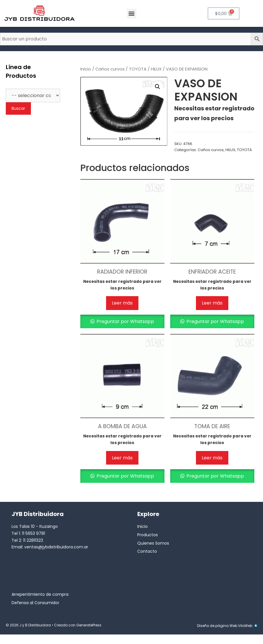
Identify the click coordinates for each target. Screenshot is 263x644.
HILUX (156, 69)
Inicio (86, 69)
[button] (132, 13)
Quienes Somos (153, 543)
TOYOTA (138, 69)
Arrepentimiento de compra (40, 594)
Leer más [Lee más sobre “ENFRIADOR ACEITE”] (212, 303)
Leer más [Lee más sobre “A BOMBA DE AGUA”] (122, 458)
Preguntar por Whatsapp (125, 321)
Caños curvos (110, 69)
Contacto (147, 551)
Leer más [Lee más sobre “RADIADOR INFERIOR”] (122, 303)
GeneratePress (89, 625)
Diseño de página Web (217, 626)
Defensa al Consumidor (35, 603)
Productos (148, 535)
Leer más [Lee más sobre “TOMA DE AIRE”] (212, 458)
